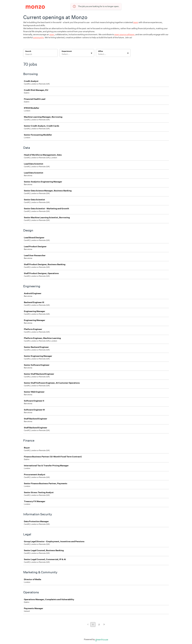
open (52, 34)
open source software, (125, 34)
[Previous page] (88, 625)
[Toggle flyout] (92, 53)
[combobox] (62, 54)
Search (28, 51)
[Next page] (104, 625)
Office (101, 51)
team (136, 22)
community (38, 38)
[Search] (40, 55)
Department (67, 51)
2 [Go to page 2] (99, 625)
